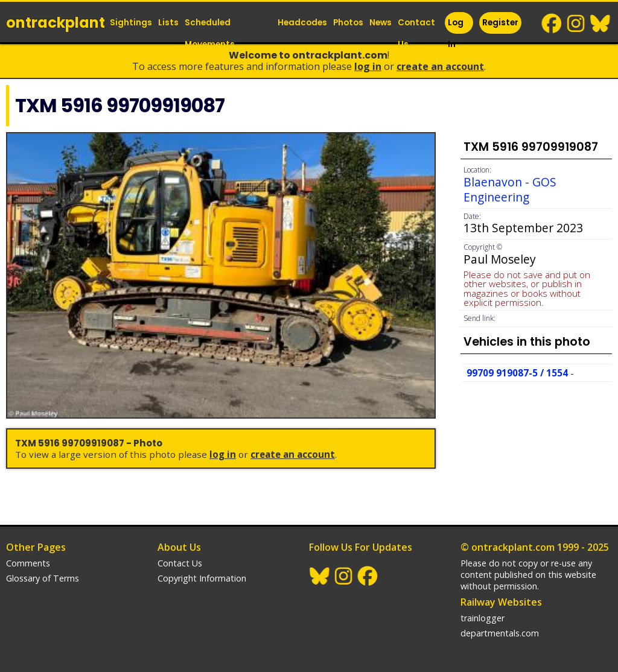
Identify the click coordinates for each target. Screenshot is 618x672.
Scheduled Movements (210, 33)
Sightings (131, 23)
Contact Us (416, 33)
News (381, 23)
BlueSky (600, 24)
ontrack (56, 23)
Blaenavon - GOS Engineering (510, 189)
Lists (168, 23)
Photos (348, 23)
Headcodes (302, 23)
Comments (28, 563)
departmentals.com (500, 633)
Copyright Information (202, 578)
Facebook (552, 24)
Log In (456, 33)
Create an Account (440, 66)
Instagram (576, 24)
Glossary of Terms (43, 578)
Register (500, 23)
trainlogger (483, 618)
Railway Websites (501, 602)
